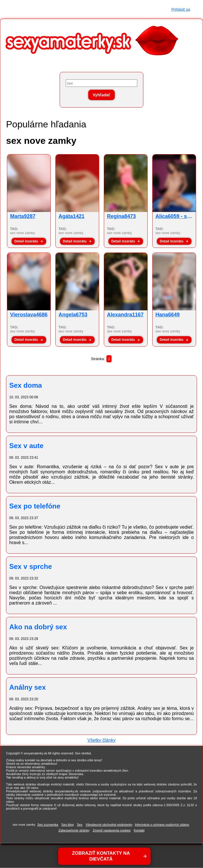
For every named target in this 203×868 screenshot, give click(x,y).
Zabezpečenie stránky (74, 830)
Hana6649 (168, 315)
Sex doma (26, 385)
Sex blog (68, 825)
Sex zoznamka (48, 825)
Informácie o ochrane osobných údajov (162, 825)
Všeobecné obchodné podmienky (109, 825)
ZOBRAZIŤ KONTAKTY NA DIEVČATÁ (101, 856)
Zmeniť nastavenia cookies (112, 830)
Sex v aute (26, 446)
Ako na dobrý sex (38, 627)
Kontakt (139, 830)
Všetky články (101, 740)
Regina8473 (121, 216)
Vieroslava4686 (29, 315)
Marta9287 (23, 216)
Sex (80, 825)
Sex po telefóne (35, 506)
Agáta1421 (72, 216)
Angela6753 (73, 315)
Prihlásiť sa (181, 9)
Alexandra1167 (125, 315)
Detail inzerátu (26, 241)
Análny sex (28, 687)
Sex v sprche (31, 566)
